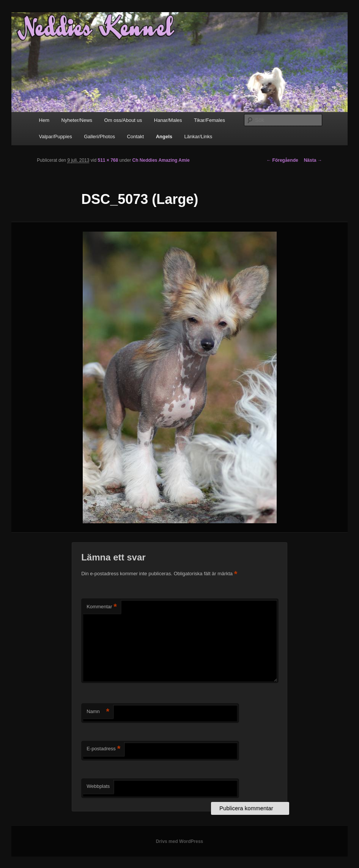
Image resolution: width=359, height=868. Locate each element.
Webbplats (98, 786)
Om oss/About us (123, 120)
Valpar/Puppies (56, 137)
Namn (98, 712)
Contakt (135, 137)
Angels (164, 137)
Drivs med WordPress (180, 841)
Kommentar (102, 607)
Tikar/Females (209, 120)
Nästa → (313, 160)
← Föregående (282, 160)
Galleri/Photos (99, 137)
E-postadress (103, 749)
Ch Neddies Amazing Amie (161, 160)
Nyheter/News (77, 120)
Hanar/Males (168, 120)
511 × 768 (108, 160)
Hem (44, 120)
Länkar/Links (198, 137)
